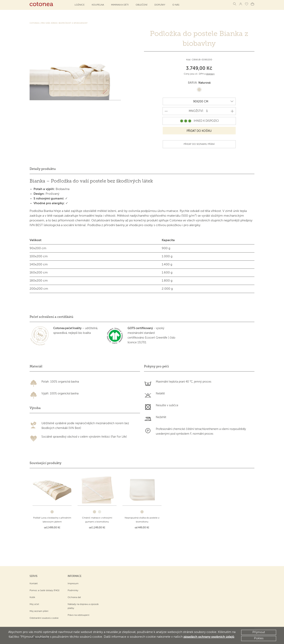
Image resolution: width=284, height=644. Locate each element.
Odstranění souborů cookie (44, 595)
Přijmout (259, 632)
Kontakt (34, 560)
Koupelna (98, 5)
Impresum (73, 560)
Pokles (259, 638)
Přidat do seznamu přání (199, 144)
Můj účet (34, 581)
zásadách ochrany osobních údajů (209, 637)
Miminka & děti (120, 5)
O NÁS (176, 5)
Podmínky (73, 567)
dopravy (210, 74)
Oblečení (142, 5)
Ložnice (80, 5)
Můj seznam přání (39, 588)
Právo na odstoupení (78, 592)
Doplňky (160, 5)
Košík (32, 574)
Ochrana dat (74, 574)
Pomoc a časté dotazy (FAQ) (44, 567)
